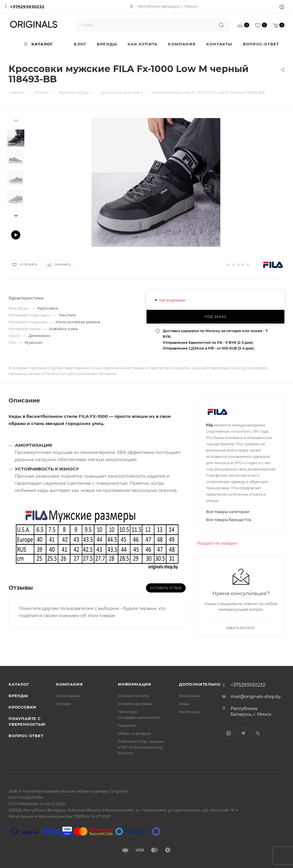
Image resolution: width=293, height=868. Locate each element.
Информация (135, 684)
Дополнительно (200, 684)
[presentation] (16, 120)
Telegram (243, 733)
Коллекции (190, 712)
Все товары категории (228, 512)
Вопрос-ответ (26, 736)
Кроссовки (22, 707)
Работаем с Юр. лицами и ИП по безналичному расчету (141, 747)
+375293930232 (27, 7)
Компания (69, 684)
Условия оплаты (133, 696)
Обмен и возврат (134, 733)
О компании (68, 696)
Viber (258, 733)
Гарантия (127, 725)
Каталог (19, 684)
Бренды (18, 696)
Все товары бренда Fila (229, 520)
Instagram (228, 733)
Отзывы (64, 704)
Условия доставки (135, 704)
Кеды (184, 704)
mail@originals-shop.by (256, 696)
